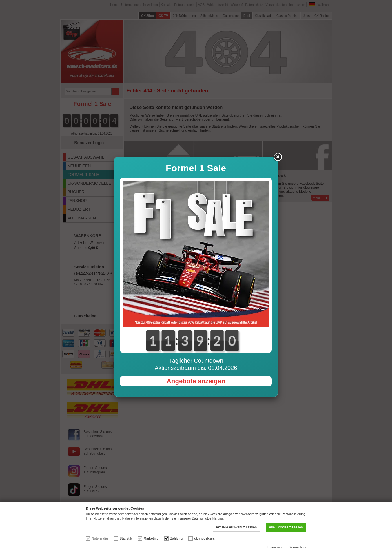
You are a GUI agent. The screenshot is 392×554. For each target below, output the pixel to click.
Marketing (151, 538)
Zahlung (176, 538)
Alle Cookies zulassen (286, 527)
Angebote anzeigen (196, 238)
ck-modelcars (204, 538)
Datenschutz (297, 547)
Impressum (275, 547)
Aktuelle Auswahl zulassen (236, 527)
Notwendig (100, 538)
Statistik (126, 538)
